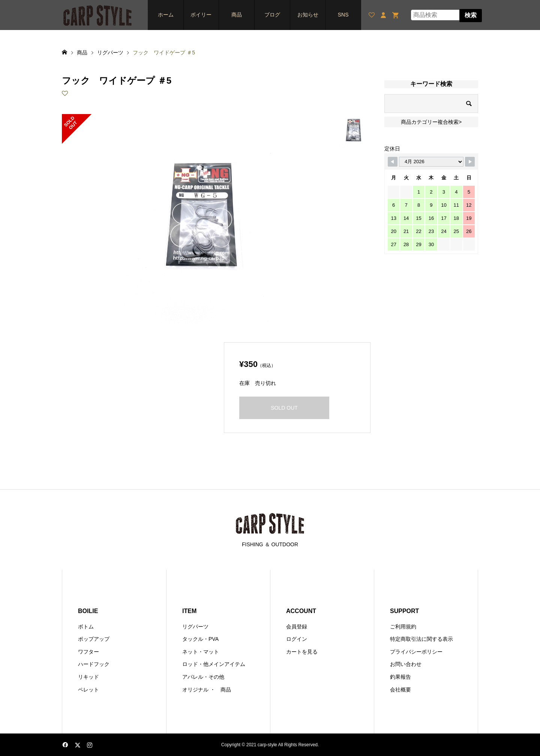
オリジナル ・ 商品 (207, 690)
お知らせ (308, 15)
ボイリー (201, 15)
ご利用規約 (403, 627)
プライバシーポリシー (416, 652)
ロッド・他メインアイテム (214, 664)
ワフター (88, 652)
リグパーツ (195, 627)
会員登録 (297, 627)
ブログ (272, 15)
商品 (237, 15)
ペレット (88, 690)
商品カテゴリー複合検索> (431, 122)
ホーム (166, 15)
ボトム (86, 627)
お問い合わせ (406, 664)
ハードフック (94, 664)
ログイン (297, 639)
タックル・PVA (200, 639)
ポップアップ (94, 639)
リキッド (88, 677)
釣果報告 (400, 677)
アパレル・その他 (203, 677)
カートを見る (302, 652)
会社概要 (400, 690)
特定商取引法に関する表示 (421, 639)
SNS (343, 15)
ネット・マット (201, 652)
